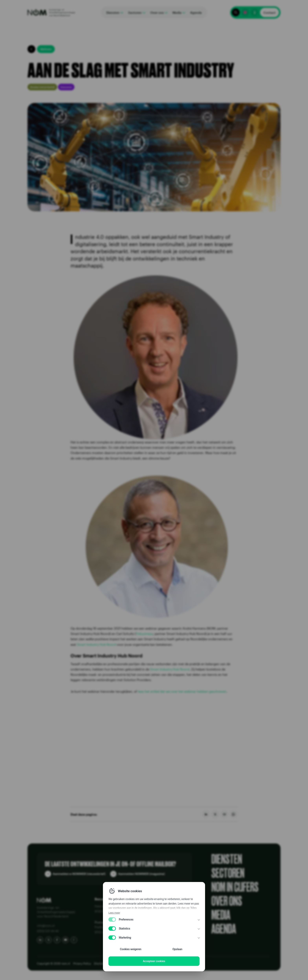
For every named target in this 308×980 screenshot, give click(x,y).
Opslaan (177, 949)
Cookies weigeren (131, 949)
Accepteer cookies (154, 961)
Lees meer (114, 913)
